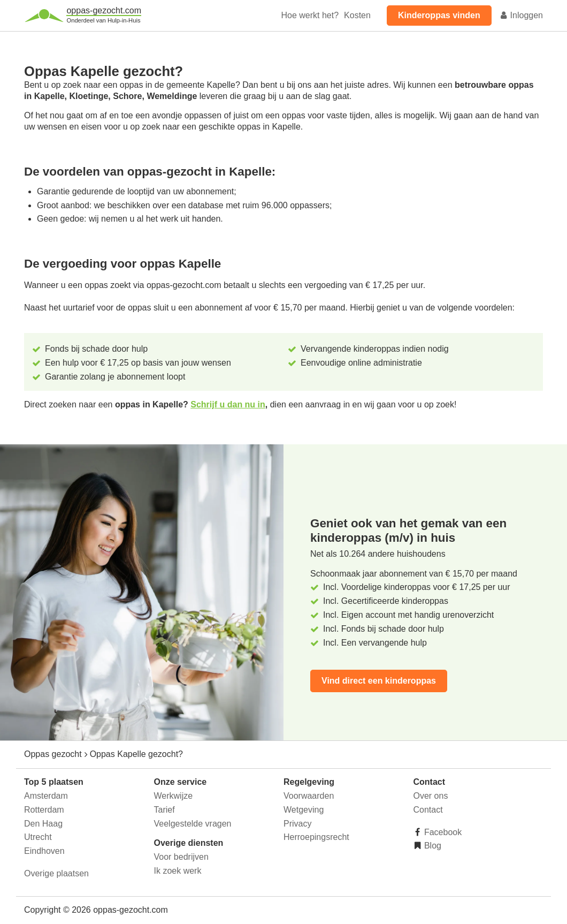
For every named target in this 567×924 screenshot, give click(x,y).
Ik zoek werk (178, 871)
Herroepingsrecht (316, 837)
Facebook (442, 832)
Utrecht (38, 837)
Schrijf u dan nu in (228, 404)
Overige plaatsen (56, 873)
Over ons (431, 796)
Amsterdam (46, 796)
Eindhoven (44, 851)
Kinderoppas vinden (439, 15)
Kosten (357, 15)
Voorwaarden (309, 796)
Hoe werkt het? (310, 15)
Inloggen (521, 15)
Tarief (164, 810)
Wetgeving (304, 810)
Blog (432, 846)
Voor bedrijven (181, 857)
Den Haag (43, 824)
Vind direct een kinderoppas (379, 681)
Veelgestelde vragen (193, 824)
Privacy (297, 824)
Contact (428, 810)
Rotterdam (44, 810)
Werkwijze (174, 796)
